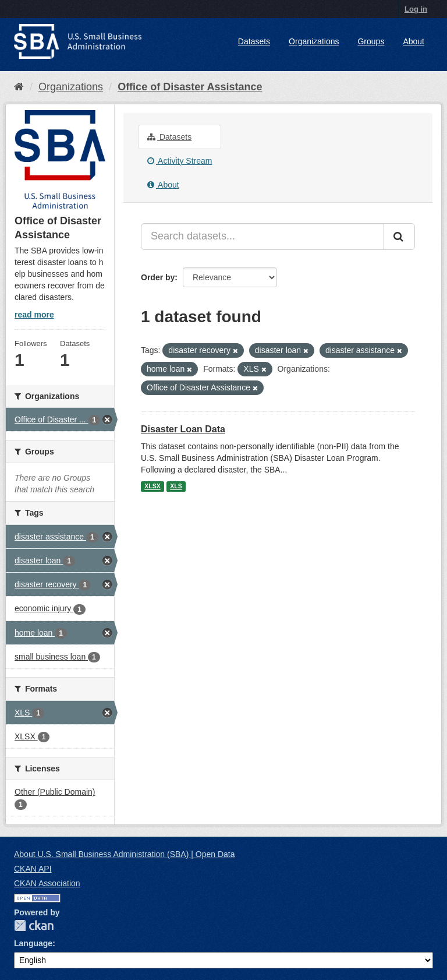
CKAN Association (47, 883)
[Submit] (399, 237)
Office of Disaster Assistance (190, 87)
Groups (371, 41)
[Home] (19, 87)
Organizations (314, 41)
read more (34, 315)
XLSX (152, 487)
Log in (416, 9)
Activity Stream (180, 161)
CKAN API (33, 869)
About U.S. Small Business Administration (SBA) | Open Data (124, 854)
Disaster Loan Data (183, 429)
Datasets (254, 41)
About (414, 41)
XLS (176, 487)
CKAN (34, 926)
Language (33, 943)
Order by (158, 277)
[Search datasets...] (262, 237)
